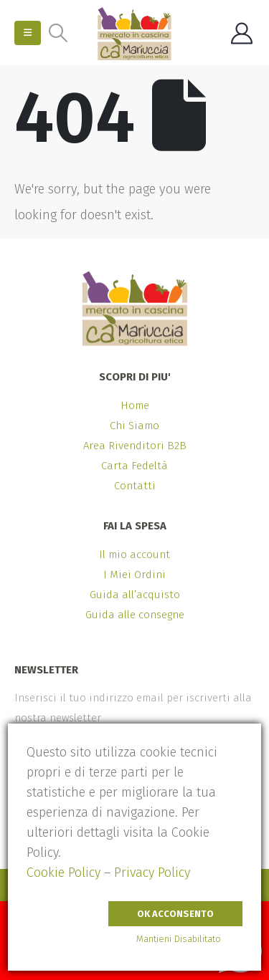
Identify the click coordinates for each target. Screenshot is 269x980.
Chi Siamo (134, 426)
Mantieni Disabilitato (179, 939)
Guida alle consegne (135, 615)
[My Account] (242, 34)
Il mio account (134, 554)
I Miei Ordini (134, 575)
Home (135, 405)
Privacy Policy (152, 873)
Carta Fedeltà (134, 466)
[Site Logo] (134, 34)
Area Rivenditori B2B (135, 446)
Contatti (135, 486)
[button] (28, 33)
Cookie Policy (63, 873)
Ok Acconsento (175, 914)
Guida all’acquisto (135, 595)
